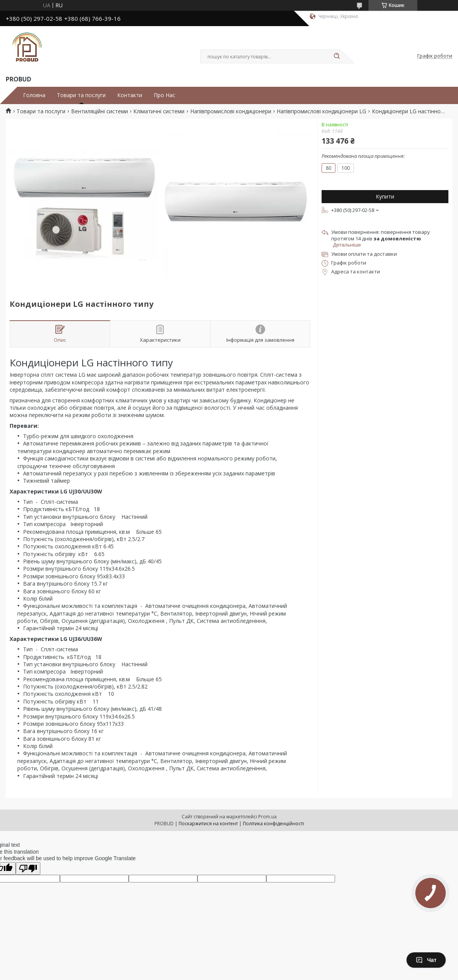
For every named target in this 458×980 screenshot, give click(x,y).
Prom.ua (267, 817)
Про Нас (164, 95)
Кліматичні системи (159, 111)
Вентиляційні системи (100, 111)
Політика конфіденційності (273, 824)
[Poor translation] (28, 868)
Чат (426, 960)
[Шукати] (337, 56)
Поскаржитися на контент (208, 824)
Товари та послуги (81, 95)
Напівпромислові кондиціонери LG (321, 111)
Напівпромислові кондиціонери (231, 111)
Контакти (130, 95)
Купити (385, 196)
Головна (34, 95)
